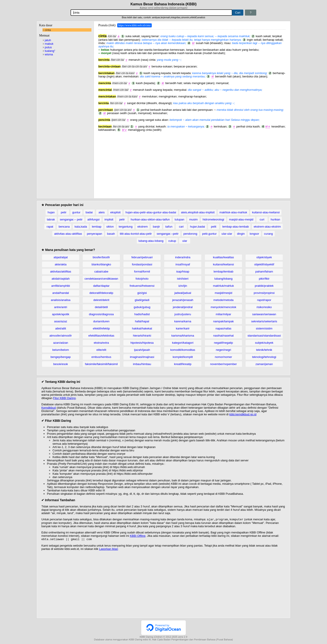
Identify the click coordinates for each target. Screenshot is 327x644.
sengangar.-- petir (71, 219)
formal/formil (142, 272)
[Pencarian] (151, 13)
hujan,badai (197, 227)
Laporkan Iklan (108, 550)
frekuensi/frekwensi (142, 286)
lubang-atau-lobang (151, 241)
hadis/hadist (142, 314)
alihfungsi (94, 219)
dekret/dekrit (101, 300)
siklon (110, 227)
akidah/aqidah (61, 279)
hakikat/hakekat (142, 328)
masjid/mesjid (223, 293)
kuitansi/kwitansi (224, 264)
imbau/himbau (142, 364)
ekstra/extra (101, 343)
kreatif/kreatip (183, 364)
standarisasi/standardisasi (264, 336)
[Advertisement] (192, 163)
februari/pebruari (142, 257)
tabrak (51, 219)
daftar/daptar (101, 286)
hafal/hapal (142, 321)
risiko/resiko (264, 307)
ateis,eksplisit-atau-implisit (198, 212)
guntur (76, 212)
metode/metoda (223, 300)
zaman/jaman (264, 364)
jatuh (48, 40)
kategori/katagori (183, 343)
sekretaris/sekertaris (264, 321)
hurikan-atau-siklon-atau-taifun (150, 219)
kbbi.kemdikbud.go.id (243, 414)
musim (193, 219)
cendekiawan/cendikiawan (101, 279)
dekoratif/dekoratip (101, 293)
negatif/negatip (223, 343)
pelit (214, 227)
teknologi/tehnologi (264, 357)
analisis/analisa (61, 300)
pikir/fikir (264, 279)
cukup (172, 241)
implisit (109, 219)
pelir (122, 219)
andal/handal (61, 293)
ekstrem (143, 227)
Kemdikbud (49, 408)
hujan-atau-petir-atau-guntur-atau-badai (151, 212)
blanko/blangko (101, 264)
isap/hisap (183, 272)
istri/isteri (183, 279)
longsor (254, 234)
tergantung (126, 227)
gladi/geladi (142, 300)
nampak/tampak (223, 321)
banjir (156, 227)
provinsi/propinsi (264, 293)
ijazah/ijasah (142, 350)
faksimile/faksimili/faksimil (101, 364)
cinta (48, 30)
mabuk (49, 44)
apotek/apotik (61, 314)
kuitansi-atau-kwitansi (266, 212)
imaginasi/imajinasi (142, 357)
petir (64, 212)
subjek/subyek (264, 343)
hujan (51, 212)
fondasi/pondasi (142, 264)
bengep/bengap (61, 357)
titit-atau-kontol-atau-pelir (136, 234)
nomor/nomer (223, 357)
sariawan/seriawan (264, 314)
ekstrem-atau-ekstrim (267, 227)
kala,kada (81, 227)
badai (89, 212)
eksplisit (115, 212)
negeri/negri (223, 350)
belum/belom (61, 350)
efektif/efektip (101, 328)
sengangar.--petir (168, 234)
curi (262, 219)
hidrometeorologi (213, 219)
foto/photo (142, 279)
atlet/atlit (61, 328)
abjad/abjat (61, 257)
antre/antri (61, 307)
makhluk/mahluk (224, 286)
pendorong (190, 234)
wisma (49, 54)
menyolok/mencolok (223, 307)
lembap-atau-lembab (235, 227)
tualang (50, 51)
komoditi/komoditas (183, 350)
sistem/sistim (264, 328)
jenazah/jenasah (183, 300)
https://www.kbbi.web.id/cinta (134, 25)
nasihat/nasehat (224, 336)
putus (48, 47)
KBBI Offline (138, 536)
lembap (97, 227)
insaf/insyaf (183, 264)
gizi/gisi (142, 293)
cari (181, 227)
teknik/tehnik (264, 350)
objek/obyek (264, 257)
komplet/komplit (183, 357)
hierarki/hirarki (142, 336)
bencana (64, 227)
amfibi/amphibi (61, 286)
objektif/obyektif (264, 264)
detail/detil (101, 307)
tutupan (179, 219)
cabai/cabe (101, 272)
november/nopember (224, 364)
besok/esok (61, 364)
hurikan (276, 219)
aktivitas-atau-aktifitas (68, 234)
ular (185, 241)
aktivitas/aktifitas (61, 272)
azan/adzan (61, 343)
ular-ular (227, 234)
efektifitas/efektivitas (101, 336)
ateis (102, 212)
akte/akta (61, 264)
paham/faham (264, 272)
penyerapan (94, 234)
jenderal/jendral (183, 307)
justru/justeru (183, 314)
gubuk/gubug (142, 307)
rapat (50, 227)
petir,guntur (209, 234)
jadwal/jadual (183, 293)
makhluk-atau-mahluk (233, 212)
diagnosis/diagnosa (101, 314)
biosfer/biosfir (101, 257)
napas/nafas (223, 328)
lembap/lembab (223, 272)
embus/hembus (101, 357)
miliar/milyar (223, 314)
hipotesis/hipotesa (142, 343)
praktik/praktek (264, 286)
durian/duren (101, 321)
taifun (169, 227)
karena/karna (183, 321)
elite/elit (101, 350)
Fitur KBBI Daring (64, 398)
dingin (241, 234)
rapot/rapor (264, 300)
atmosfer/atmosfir (61, 336)
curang (268, 234)
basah (111, 234)
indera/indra (183, 257)
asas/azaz (61, 321)
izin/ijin (183, 286)
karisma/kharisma (183, 336)
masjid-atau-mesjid (241, 219)
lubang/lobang (224, 279)
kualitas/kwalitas (224, 257)
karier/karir (183, 328)
